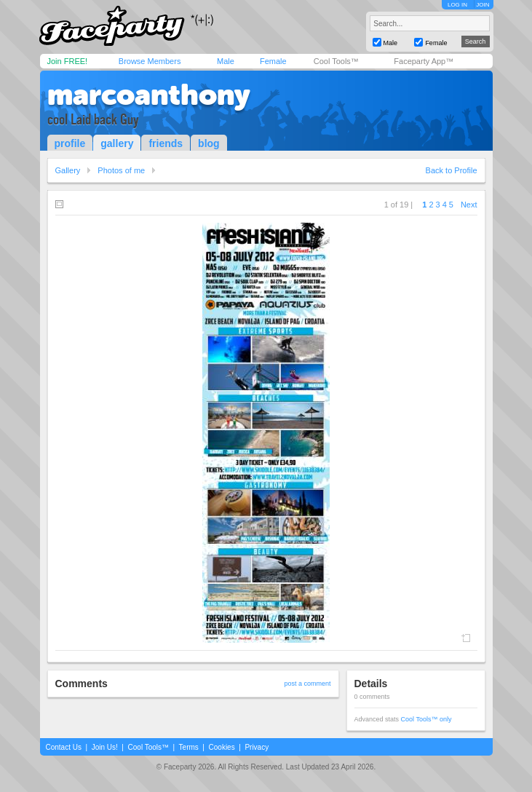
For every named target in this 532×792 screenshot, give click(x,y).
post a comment (307, 684)
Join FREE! (68, 61)
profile (70, 143)
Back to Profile (452, 170)
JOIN (483, 5)
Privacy (257, 747)
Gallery (68, 170)
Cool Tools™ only (426, 719)
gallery (117, 143)
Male (226, 61)
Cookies (222, 747)
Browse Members (150, 61)
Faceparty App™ (424, 61)
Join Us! (105, 747)
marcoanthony (149, 95)
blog (209, 143)
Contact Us (64, 747)
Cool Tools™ (336, 61)
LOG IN (457, 5)
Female (273, 61)
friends (166, 143)
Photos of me (121, 170)
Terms (189, 747)
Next (469, 205)
